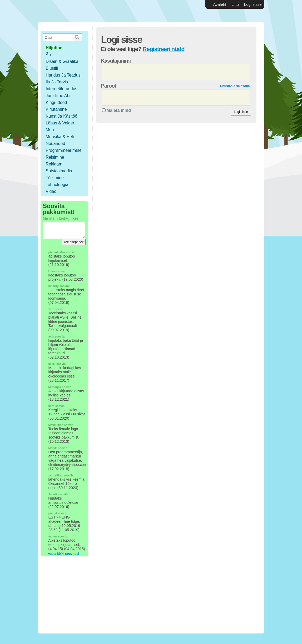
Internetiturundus (62, 89)
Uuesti (53, 271)
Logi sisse (253, 4)
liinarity (54, 286)
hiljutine (54, 48)
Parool (108, 86)
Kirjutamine (56, 109)
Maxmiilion (56, 425)
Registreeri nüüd (164, 49)
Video (51, 191)
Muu (50, 130)
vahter (53, 536)
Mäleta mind (119, 110)
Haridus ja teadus (63, 75)
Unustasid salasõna (235, 86)
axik (51, 336)
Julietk (53, 494)
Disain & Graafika (62, 61)
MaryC (53, 448)
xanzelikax (56, 475)
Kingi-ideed (56, 102)
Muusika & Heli (60, 137)
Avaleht (220, 4)
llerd (51, 406)
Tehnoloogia (57, 185)
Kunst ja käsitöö (62, 116)
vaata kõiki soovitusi (64, 554)
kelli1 (52, 364)
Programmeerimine (64, 150)
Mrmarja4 (55, 387)
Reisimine (55, 157)
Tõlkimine (55, 178)
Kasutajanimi (116, 61)
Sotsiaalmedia (59, 171)
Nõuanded (56, 144)
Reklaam (54, 164)
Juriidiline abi (58, 96)
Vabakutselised (69, 11)
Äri (48, 55)
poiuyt (53, 513)
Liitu (235, 4)
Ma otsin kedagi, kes (61, 218)
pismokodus (57, 252)
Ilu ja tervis (57, 82)
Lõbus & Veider (60, 123)
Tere (51, 309)
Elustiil (52, 68)
